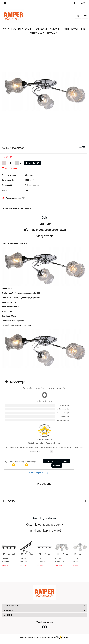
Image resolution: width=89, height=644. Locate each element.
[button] (83, 3)
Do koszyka (33, 163)
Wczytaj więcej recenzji (39, 473)
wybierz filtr (35, 452)
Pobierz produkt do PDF (13, 198)
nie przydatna (63, 461)
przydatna (49, 461)
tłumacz (57, 466)
